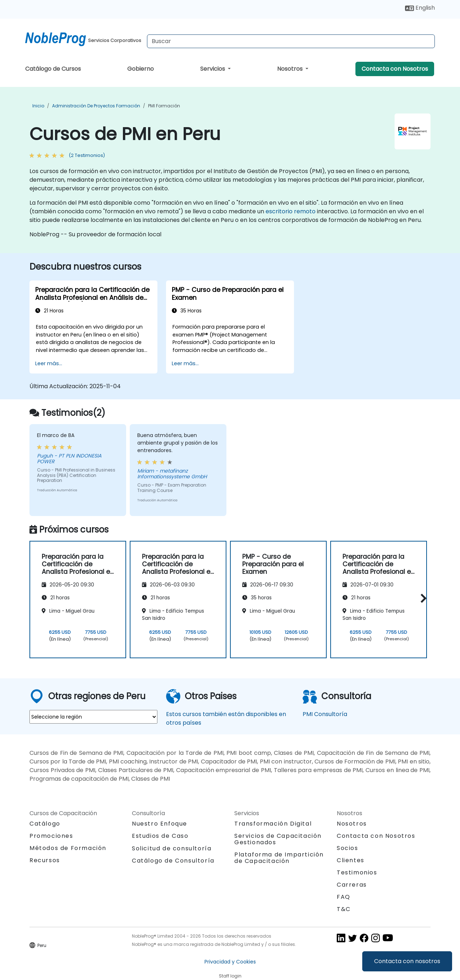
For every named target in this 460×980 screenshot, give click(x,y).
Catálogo (45, 824)
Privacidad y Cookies (230, 962)
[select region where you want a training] (93, 717)
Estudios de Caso (160, 836)
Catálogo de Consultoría (173, 861)
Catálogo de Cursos (53, 69)
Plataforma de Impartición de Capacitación (279, 858)
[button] (422, 598)
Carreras (352, 885)
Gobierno (141, 69)
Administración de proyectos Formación (96, 106)
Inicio (38, 106)
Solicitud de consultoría (172, 849)
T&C (344, 909)
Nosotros (291, 69)
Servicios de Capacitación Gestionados (278, 839)
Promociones (51, 836)
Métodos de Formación (68, 848)
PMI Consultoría (325, 714)
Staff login (230, 976)
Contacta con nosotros (407, 961)
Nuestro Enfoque (160, 824)
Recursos (45, 860)
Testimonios (357, 872)
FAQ (344, 897)
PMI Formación (164, 106)
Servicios (213, 69)
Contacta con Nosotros (395, 69)
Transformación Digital (273, 824)
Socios (348, 848)
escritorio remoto (291, 211)
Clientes (351, 860)
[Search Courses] (291, 41)
